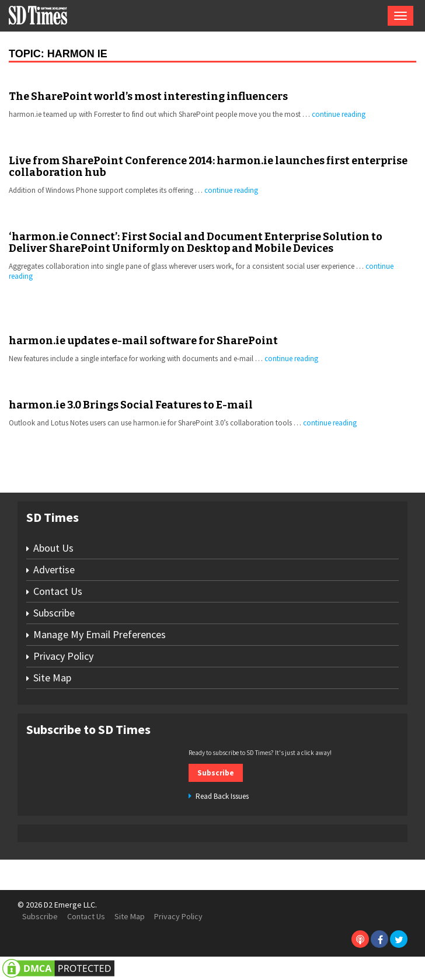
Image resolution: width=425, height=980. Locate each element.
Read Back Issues (222, 796)
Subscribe (54, 613)
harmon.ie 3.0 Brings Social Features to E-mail (131, 405)
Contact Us (58, 591)
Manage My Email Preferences (100, 634)
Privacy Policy (63, 656)
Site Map (52, 678)
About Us (53, 548)
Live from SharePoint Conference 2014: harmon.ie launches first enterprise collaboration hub (208, 167)
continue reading (339, 114)
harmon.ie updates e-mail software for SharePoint (143, 341)
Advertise (54, 569)
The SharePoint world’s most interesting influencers (148, 96)
